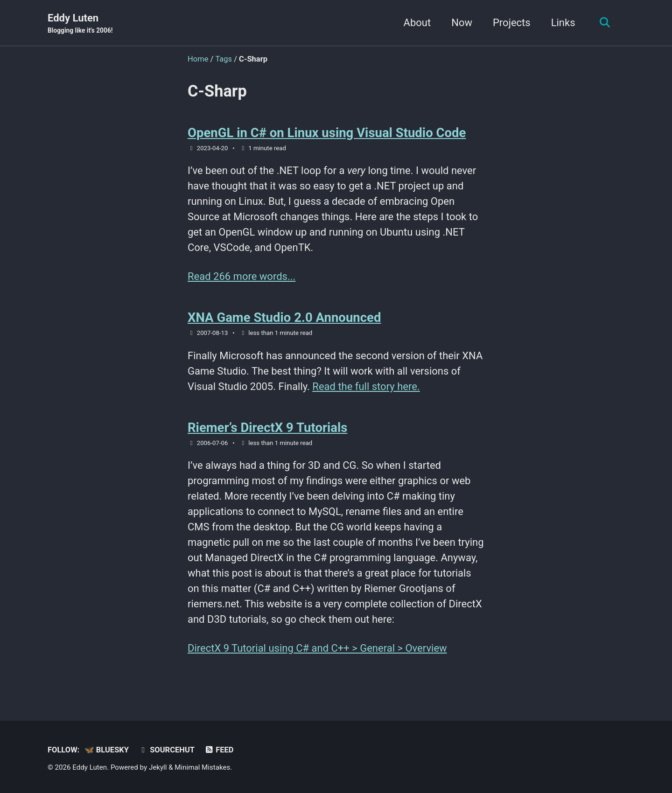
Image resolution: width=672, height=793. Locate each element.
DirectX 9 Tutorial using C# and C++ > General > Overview (317, 648)
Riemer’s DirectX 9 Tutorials (267, 428)
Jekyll (158, 767)
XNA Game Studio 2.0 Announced (284, 317)
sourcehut (166, 750)
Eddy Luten (80, 24)
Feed (219, 750)
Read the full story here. (366, 386)
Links (563, 23)
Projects (512, 23)
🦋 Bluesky (107, 750)
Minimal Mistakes (202, 767)
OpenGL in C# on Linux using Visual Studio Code (327, 133)
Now (462, 23)
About (417, 23)
